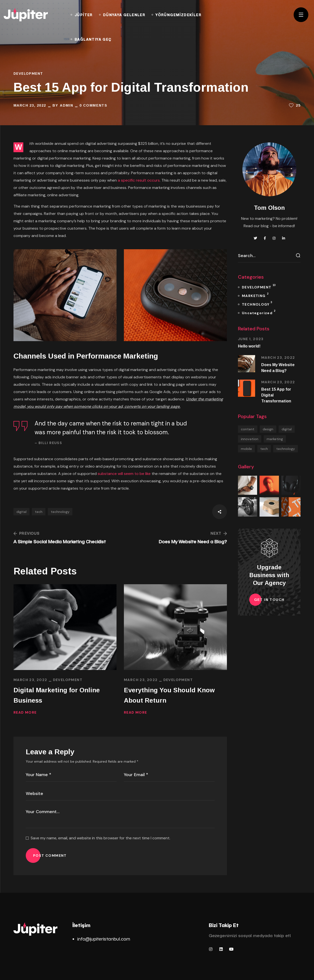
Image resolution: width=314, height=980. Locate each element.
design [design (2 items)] (268, 429)
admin (66, 105)
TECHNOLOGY (257, 304)
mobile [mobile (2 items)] (246, 449)
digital (21, 512)
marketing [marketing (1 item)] (275, 439)
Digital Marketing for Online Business (57, 695)
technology (60, 512)
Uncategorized (259, 312)
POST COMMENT (50, 856)
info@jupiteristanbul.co (102, 939)
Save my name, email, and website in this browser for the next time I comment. (100, 838)
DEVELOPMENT (28, 74)
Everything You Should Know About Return (169, 695)
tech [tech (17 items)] (264, 449)
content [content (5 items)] (248, 429)
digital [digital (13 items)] (287, 429)
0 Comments (93, 105)
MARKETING (255, 295)
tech (39, 512)
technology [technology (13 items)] (286, 449)
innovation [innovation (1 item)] (250, 439)
